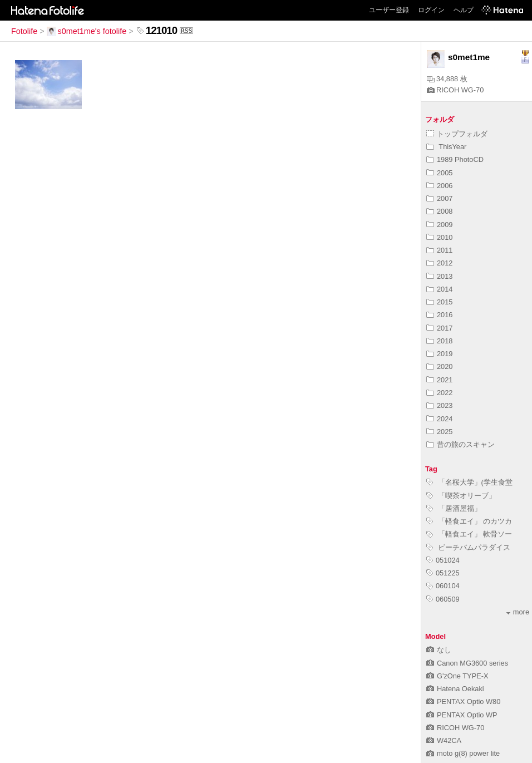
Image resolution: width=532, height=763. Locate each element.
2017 (439, 328)
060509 (443, 599)
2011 (439, 250)
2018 (439, 341)
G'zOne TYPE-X (457, 676)
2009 (439, 225)
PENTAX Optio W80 (463, 702)
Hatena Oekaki (455, 689)
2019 (439, 354)
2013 (439, 276)
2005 (439, 173)
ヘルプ (464, 10)
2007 (439, 198)
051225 (443, 573)
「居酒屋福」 (454, 508)
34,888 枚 (447, 79)
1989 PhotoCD (455, 159)
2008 (439, 211)
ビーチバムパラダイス (468, 547)
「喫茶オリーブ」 (461, 496)
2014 (439, 289)
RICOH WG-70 (455, 90)
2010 (439, 237)
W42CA (444, 740)
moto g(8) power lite (463, 753)
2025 (439, 432)
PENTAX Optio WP (462, 715)
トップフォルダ (457, 134)
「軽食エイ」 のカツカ (469, 521)
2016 (439, 315)
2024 (439, 419)
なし (439, 650)
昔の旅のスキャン (460, 444)
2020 (439, 366)
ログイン (431, 10)
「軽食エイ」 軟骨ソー (469, 534)
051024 (443, 560)
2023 (439, 405)
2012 (439, 263)
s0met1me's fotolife (87, 31)
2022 (439, 393)
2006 (439, 186)
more (518, 612)
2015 (439, 302)
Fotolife (24, 31)
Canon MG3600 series (467, 663)
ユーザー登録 (389, 10)
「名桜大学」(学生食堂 (469, 482)
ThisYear (446, 147)
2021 (439, 380)
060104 (443, 586)
